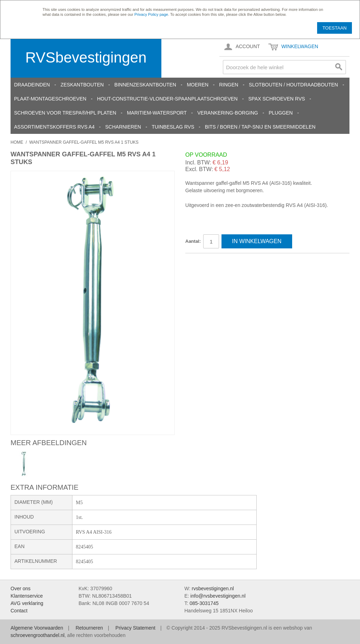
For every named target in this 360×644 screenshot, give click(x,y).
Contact (19, 611)
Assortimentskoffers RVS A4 (54, 127)
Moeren (197, 85)
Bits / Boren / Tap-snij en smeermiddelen (260, 127)
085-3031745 (204, 603)
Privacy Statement (135, 628)
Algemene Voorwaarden (37, 628)
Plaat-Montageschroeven (50, 99)
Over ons (21, 588)
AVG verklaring (27, 603)
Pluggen (281, 113)
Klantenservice (27, 596)
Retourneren (89, 628)
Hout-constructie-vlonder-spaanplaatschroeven (167, 99)
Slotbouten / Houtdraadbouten (294, 85)
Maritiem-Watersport (157, 113)
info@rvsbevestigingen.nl (218, 596)
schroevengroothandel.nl (37, 635)
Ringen (229, 85)
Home (17, 142)
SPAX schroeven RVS (277, 99)
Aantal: (193, 241)
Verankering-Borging (228, 113)
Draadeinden (32, 85)
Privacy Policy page (151, 14)
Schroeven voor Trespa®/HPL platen (65, 113)
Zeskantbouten (82, 85)
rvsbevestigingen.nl (213, 588)
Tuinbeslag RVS (173, 127)
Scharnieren (123, 127)
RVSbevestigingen (86, 57)
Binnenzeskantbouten (145, 85)
